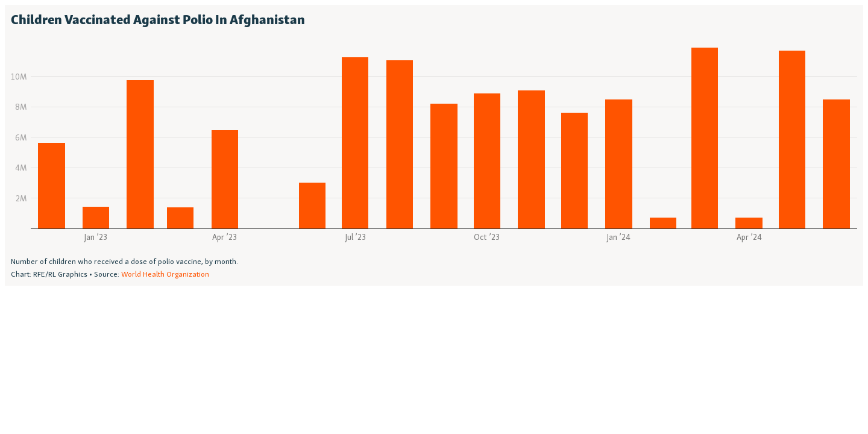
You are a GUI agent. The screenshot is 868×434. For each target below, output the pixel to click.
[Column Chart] (434, 145)
